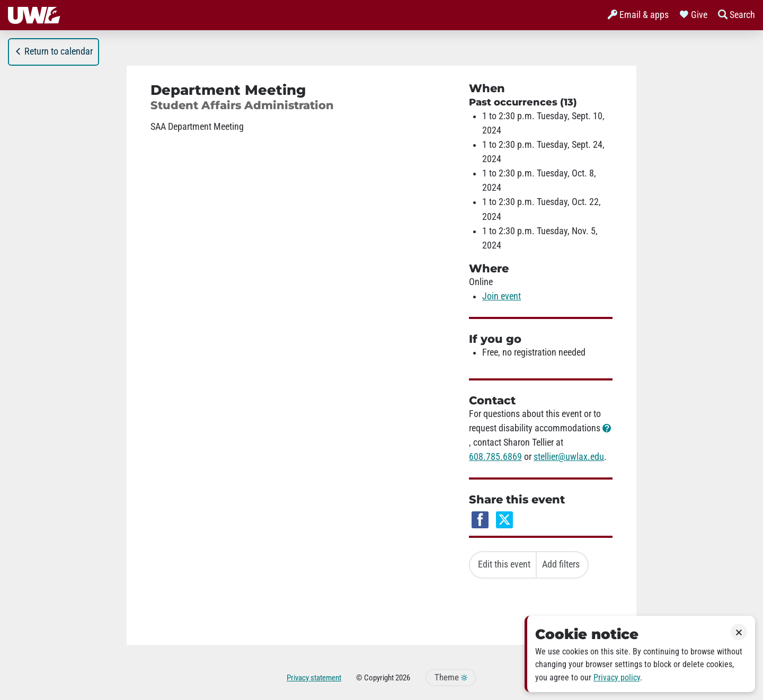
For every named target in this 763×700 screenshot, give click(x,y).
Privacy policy (617, 677)
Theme (451, 677)
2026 (403, 678)
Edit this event (504, 564)
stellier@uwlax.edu (569, 457)
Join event (502, 296)
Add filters (561, 564)
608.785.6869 (495, 457)
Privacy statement (314, 678)
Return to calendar (54, 51)
